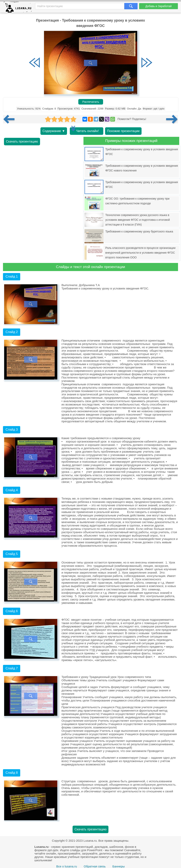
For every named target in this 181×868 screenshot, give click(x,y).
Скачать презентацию (22, 141)
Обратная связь (95, 866)
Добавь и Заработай (158, 6)
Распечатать (91, 102)
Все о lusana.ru (67, 866)
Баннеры (119, 866)
